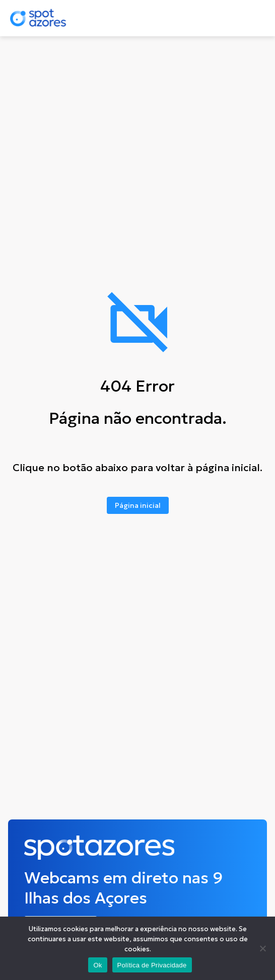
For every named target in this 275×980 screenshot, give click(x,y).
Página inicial (138, 505)
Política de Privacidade (152, 965)
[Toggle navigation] (253, 18)
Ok (97, 965)
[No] (262, 948)
